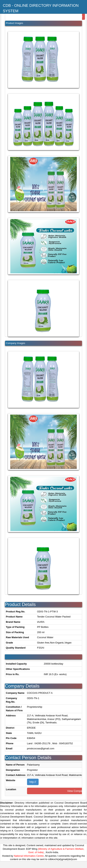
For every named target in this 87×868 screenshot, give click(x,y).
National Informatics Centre (29, 856)
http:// (33, 782)
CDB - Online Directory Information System (41, 8)
